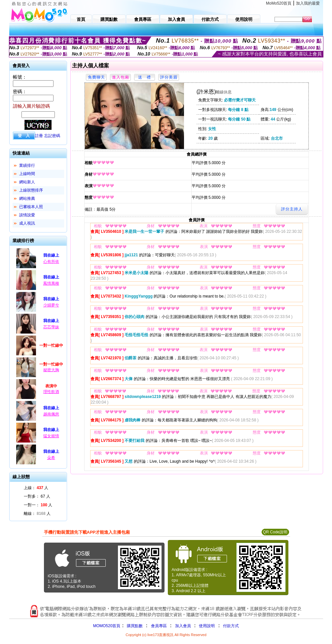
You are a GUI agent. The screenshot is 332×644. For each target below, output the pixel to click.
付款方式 (231, 626)
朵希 (51, 458)
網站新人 (27, 182)
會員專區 (159, 626)
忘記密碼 (52, 136)
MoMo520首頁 (279, 3)
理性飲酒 (51, 392)
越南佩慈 (51, 414)
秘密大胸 (51, 370)
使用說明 (207, 626)
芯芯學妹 (51, 327)
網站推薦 (27, 198)
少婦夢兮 (51, 305)
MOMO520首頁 (107, 626)
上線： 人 (36, 488)
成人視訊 (27, 223)
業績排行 (27, 165)
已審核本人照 (31, 207)
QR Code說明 (275, 532)
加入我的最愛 (308, 3)
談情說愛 (27, 215)
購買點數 (134, 626)
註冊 (39, 136)
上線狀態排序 (31, 190)
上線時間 (27, 174)
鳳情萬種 (51, 283)
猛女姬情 (51, 436)
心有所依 (51, 262)
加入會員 (183, 626)
